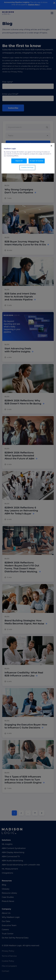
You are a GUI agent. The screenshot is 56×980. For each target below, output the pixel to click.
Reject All (19, 161)
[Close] (51, 146)
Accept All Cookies (37, 161)
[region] (28, 158)
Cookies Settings (27, 167)
